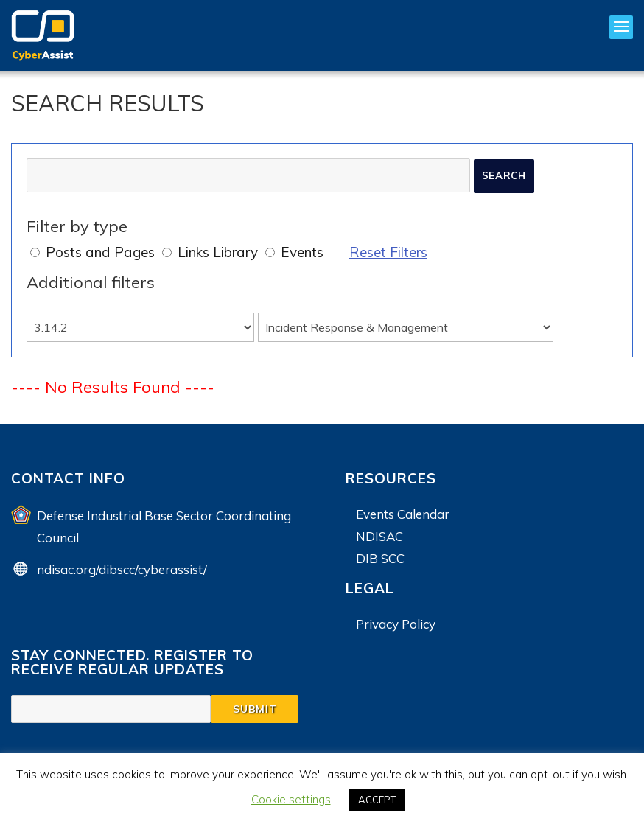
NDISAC (379, 536)
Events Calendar (403, 514)
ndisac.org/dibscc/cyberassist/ (122, 569)
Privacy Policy (396, 624)
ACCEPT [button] (377, 800)
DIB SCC (380, 558)
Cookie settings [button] (291, 799)
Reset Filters (388, 252)
